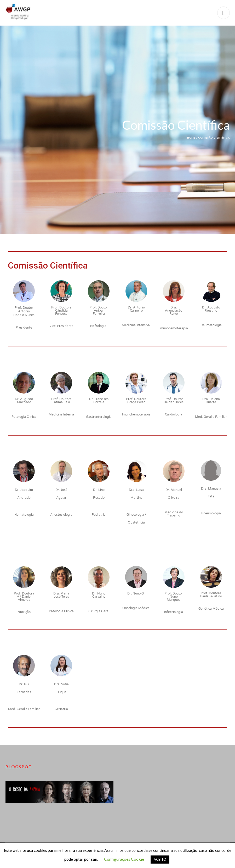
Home (191, 138)
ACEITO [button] (160, 859)
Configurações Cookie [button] (124, 859)
